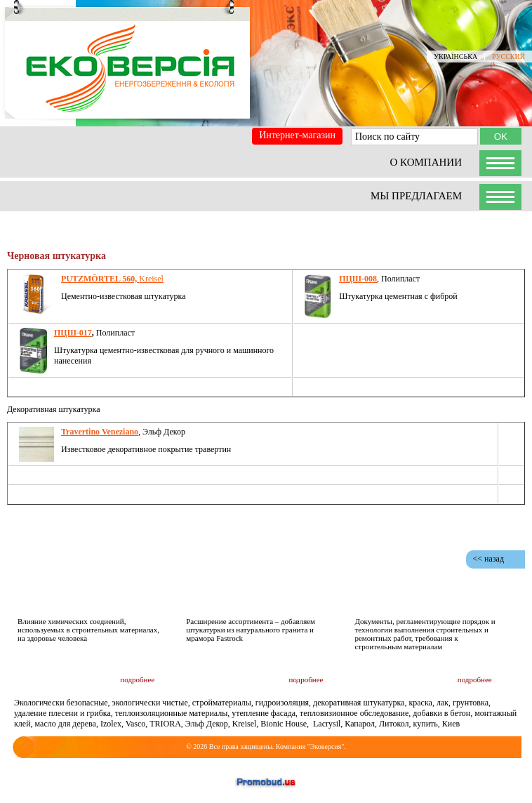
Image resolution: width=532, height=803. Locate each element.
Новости (303, 594)
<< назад (488, 559)
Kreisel (112, 279)
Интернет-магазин (297, 135)
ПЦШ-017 (73, 333)
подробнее (137, 679)
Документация (447, 594)
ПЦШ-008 (358, 279)
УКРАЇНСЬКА (455, 57)
